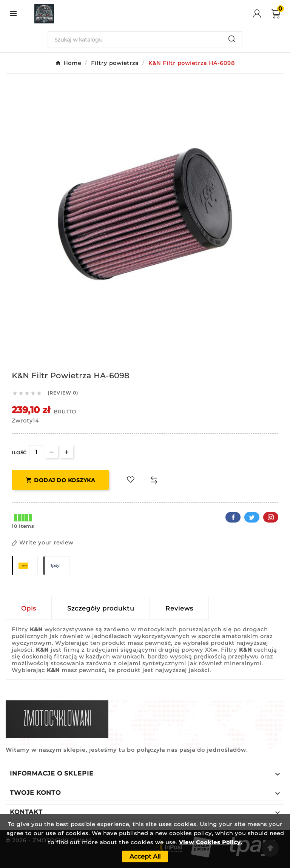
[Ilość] (36, 452)
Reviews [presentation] (179, 608)
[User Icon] (262, 14)
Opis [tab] (29, 608)
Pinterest (271, 517)
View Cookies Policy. (211, 842)
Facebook (233, 517)
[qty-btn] (67, 452)
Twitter (252, 517)
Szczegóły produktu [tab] (101, 608)
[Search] (135, 40)
